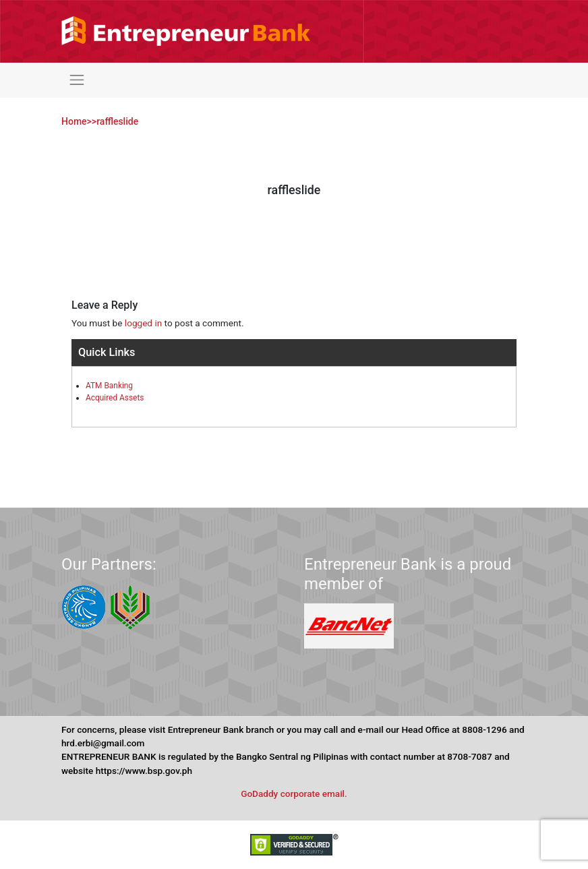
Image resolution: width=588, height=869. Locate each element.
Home (74, 121)
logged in (143, 323)
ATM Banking (109, 386)
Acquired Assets (115, 398)
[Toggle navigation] (77, 80)
